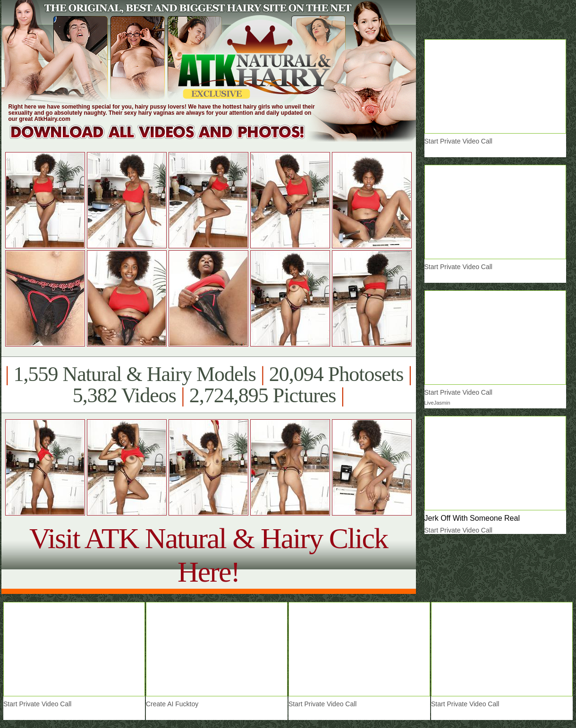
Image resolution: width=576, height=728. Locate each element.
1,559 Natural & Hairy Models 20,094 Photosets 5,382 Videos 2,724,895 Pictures (208, 385)
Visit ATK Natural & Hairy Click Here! (208, 555)
